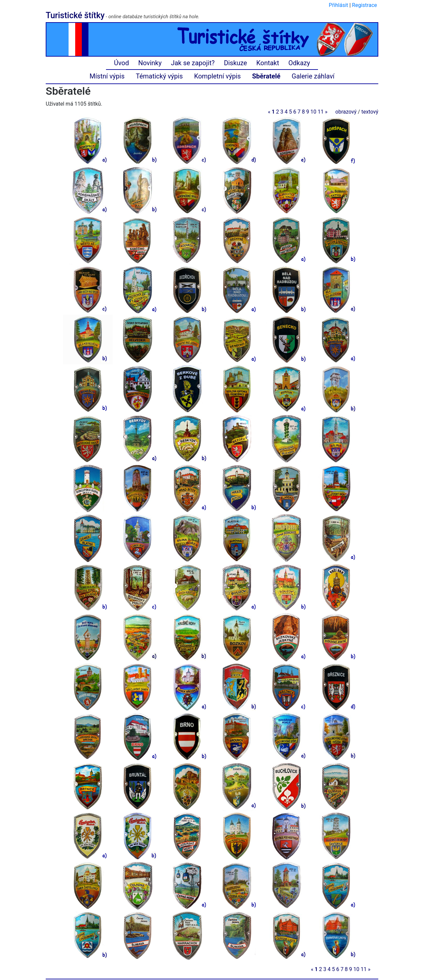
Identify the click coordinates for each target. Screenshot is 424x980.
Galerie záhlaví (313, 76)
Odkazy (299, 63)
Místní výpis (107, 76)
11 (321, 112)
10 (313, 112)
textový (370, 112)
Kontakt (268, 63)
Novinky (150, 63)
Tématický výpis (159, 76)
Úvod (121, 63)
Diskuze (236, 63)
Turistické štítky (75, 15)
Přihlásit (339, 5)
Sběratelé (266, 76)
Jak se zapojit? (193, 63)
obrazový (346, 112)
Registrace (365, 5)
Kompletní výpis (217, 76)
